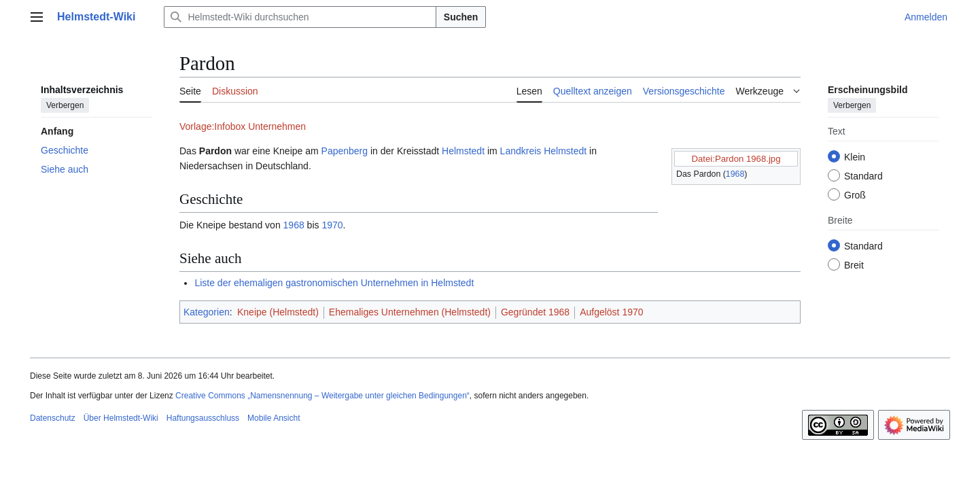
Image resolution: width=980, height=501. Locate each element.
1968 (735, 174)
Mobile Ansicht (274, 418)
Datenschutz (53, 418)
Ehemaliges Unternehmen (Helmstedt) (410, 312)
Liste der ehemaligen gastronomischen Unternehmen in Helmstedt (334, 283)
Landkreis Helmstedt (544, 151)
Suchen (461, 17)
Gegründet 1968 (535, 312)
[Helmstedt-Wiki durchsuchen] (300, 17)
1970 (332, 225)
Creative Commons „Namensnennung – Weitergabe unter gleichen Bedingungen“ (322, 396)
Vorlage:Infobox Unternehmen (243, 126)
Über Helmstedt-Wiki (121, 418)
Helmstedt (463, 151)
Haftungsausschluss (203, 418)
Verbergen (65, 105)
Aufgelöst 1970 (611, 312)
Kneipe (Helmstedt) (278, 312)
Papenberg (345, 151)
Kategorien (207, 312)
